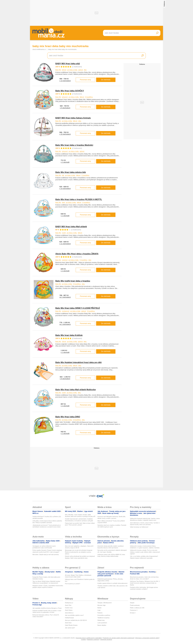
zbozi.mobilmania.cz (39, 49)
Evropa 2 (133, 613)
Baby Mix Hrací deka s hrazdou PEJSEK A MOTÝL (79, 199)
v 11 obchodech (65, 244)
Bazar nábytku (102, 625)
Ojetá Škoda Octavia (71, 625)
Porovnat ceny (85, 80)
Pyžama (100, 613)
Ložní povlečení (102, 623)
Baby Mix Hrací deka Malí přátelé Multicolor (76, 390)
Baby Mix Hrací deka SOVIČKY (70, 91)
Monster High (101, 605)
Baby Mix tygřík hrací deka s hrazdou (73, 281)
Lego (99, 610)
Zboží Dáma (69, 610)
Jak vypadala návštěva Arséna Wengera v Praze (47, 608)
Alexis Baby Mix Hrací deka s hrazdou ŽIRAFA (77, 254)
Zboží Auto (68, 623)
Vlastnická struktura (106, 639)
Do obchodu (106, 80)
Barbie (99, 608)
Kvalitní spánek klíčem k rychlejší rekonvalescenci (112, 583)
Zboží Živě (68, 605)
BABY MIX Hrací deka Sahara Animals (73, 118)
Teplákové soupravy (103, 618)
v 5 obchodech (65, 108)
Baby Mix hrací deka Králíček (69, 335)
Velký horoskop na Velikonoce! (139, 527)
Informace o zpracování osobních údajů (147, 638)
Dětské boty (101, 620)
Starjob (132, 603)
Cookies (83, 639)
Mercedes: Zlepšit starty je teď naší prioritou (46, 555)
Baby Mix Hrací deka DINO (68, 417)
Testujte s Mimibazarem (105, 603)
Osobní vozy (69, 608)
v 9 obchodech (65, 379)
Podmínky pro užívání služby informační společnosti (118, 638)
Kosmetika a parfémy (104, 615)
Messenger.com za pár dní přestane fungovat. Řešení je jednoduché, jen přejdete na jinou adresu (79, 552)
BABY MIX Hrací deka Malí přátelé (71, 227)
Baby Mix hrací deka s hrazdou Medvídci (74, 145)
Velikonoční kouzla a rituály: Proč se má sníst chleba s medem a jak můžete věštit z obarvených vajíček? (145, 552)
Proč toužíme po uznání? (72, 584)
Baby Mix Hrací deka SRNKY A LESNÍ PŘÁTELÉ (78, 308)
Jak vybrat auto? (70, 628)
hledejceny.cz (69, 603)
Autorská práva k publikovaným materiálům (89, 638)
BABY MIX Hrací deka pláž (68, 64)
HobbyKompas (69, 618)
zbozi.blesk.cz (69, 613)
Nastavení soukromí (93, 639)
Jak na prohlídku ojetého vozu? (74, 615)
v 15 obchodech (65, 134)
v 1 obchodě (65, 162)
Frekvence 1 (134, 610)
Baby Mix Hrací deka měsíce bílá (71, 172)
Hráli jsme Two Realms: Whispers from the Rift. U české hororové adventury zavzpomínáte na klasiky (145, 583)
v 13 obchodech (65, 81)
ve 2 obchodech (65, 297)
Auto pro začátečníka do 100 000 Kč (76, 620)
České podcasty (135, 605)
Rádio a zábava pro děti (137, 608)
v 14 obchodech (65, 189)
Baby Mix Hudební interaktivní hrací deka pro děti (78, 362)
